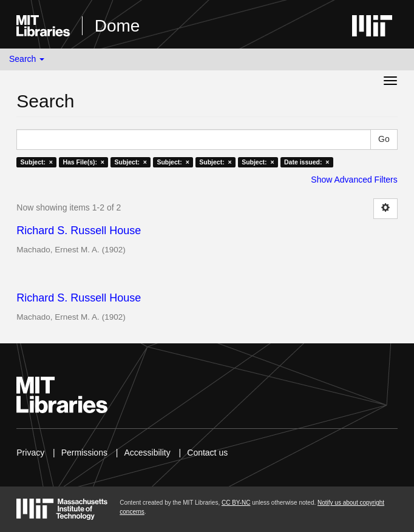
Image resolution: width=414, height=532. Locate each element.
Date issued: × (307, 162)
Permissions (84, 453)
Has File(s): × (83, 162)
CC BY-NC (236, 503)
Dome (117, 26)
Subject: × (37, 162)
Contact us (207, 453)
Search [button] (27, 59)
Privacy (30, 453)
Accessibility (147, 453)
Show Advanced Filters (354, 180)
